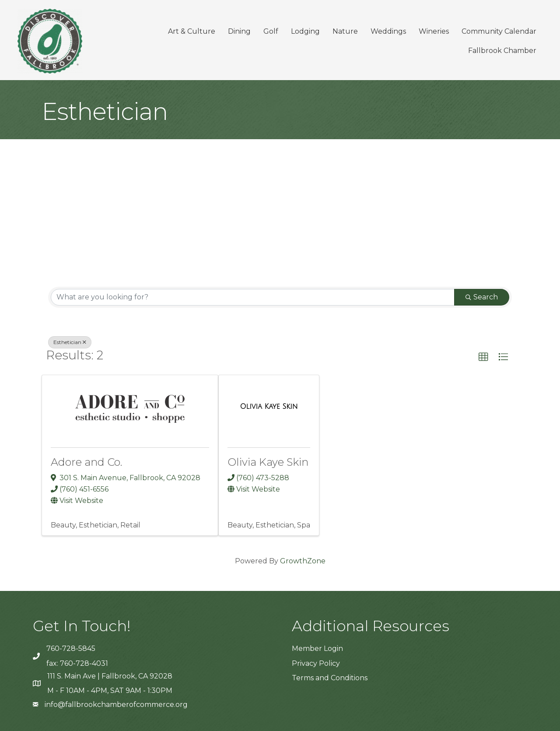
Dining (239, 31)
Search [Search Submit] (482, 297)
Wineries (434, 31)
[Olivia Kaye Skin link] (269, 406)
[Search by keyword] (253, 297)
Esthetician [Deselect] (70, 342)
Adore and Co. (86, 462)
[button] (483, 357)
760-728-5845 (71, 648)
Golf (271, 31)
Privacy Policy (316, 663)
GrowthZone (303, 561)
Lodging (305, 31)
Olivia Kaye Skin (268, 462)
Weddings (388, 31)
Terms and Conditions (330, 678)
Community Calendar (499, 31)
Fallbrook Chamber (502, 51)
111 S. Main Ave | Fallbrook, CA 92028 (110, 676)
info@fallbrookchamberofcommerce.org (116, 705)
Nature (345, 31)
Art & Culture (192, 31)
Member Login (317, 648)
